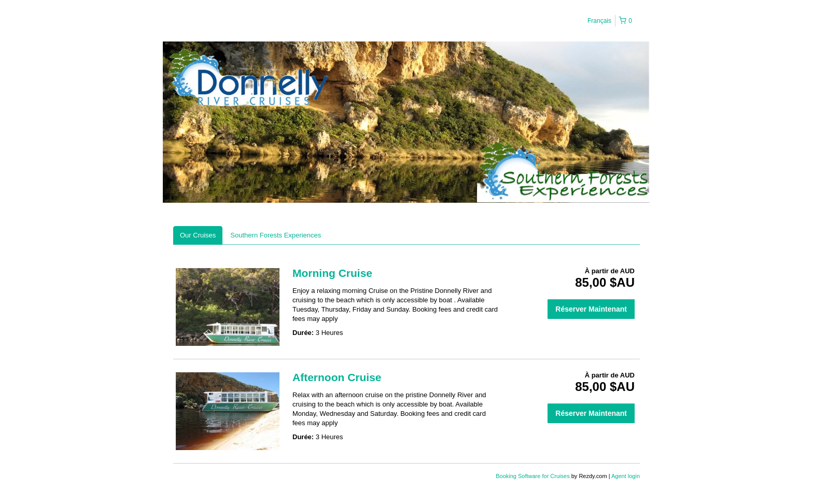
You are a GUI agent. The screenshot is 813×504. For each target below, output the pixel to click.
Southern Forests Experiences (276, 235)
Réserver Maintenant (591, 309)
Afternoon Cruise (337, 377)
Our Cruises (198, 235)
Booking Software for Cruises (534, 476)
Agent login (626, 476)
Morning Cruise (332, 273)
